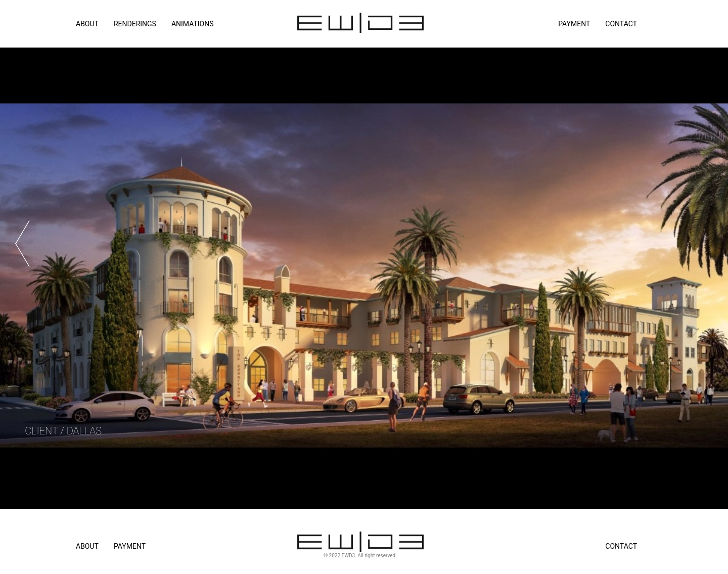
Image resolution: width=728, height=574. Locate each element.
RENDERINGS (135, 24)
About (87, 546)
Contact (621, 24)
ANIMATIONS (193, 24)
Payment (574, 24)
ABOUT (87, 24)
